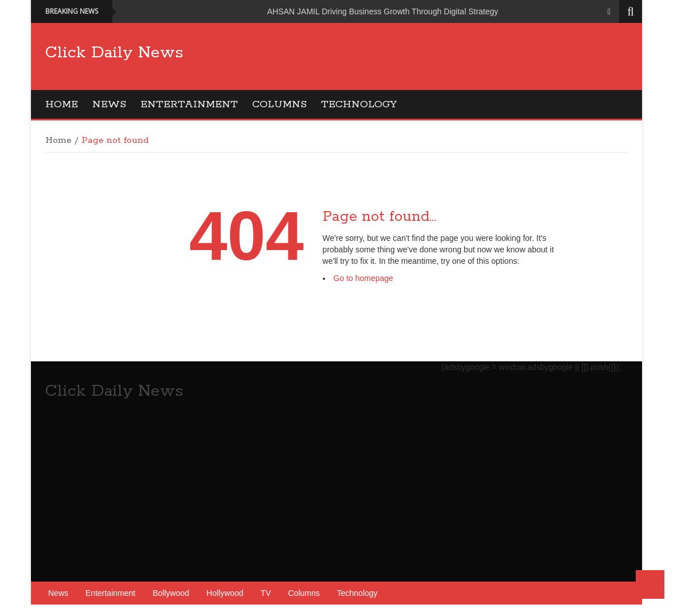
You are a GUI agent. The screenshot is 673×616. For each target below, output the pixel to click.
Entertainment (189, 104)
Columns (279, 104)
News (109, 104)
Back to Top (650, 584)
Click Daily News (114, 53)
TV (266, 593)
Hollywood (225, 593)
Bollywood (171, 593)
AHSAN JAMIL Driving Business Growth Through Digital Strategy (383, 11)
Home (62, 104)
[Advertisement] (419, 66)
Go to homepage (363, 278)
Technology (359, 104)
